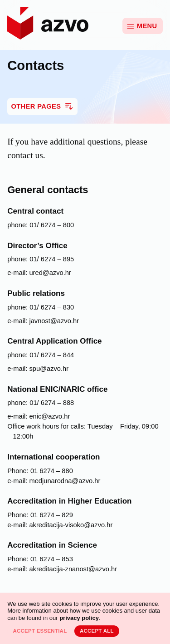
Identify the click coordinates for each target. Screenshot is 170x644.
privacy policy (79, 618)
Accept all (97, 631)
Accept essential (40, 631)
